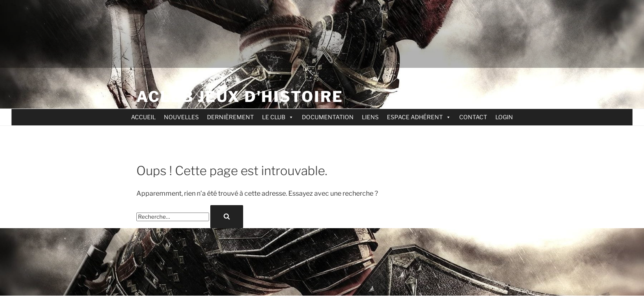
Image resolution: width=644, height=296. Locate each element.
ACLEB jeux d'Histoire (240, 97)
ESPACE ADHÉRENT (419, 117)
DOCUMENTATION (328, 117)
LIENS (370, 117)
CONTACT (473, 117)
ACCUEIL (143, 117)
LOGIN (504, 117)
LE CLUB (278, 117)
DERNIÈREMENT (230, 117)
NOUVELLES (181, 117)
